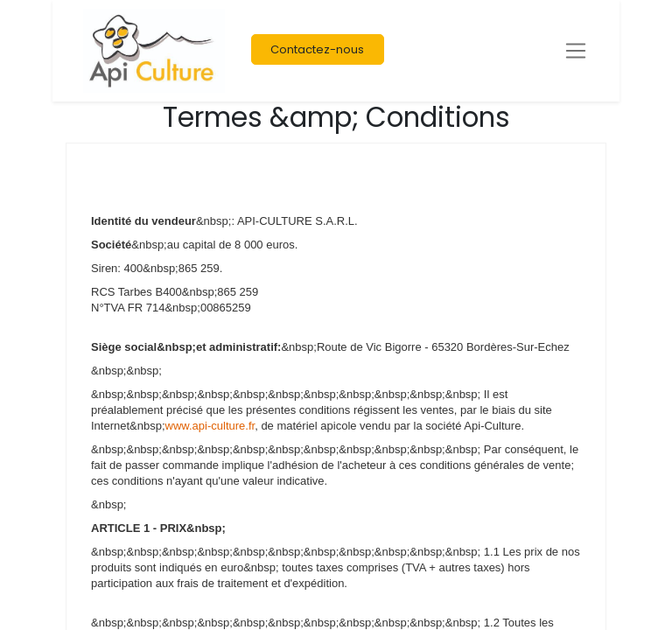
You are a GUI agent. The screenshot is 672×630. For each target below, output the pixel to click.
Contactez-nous (317, 49)
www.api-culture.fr (210, 426)
